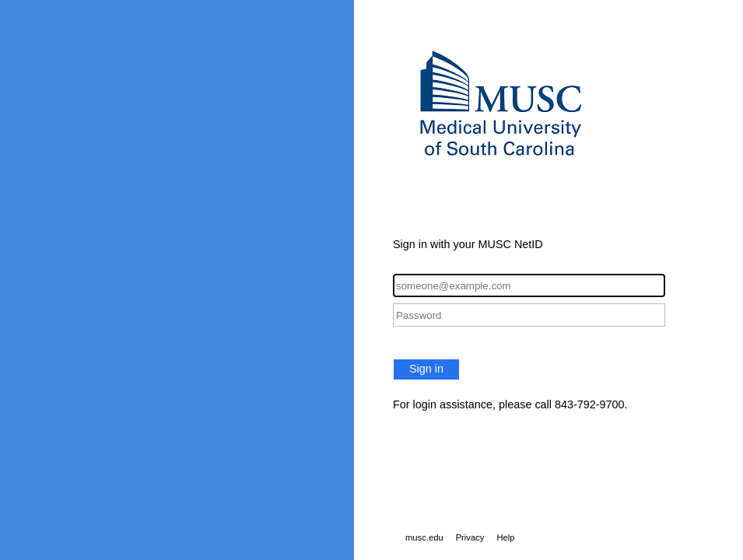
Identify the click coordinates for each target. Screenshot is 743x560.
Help (505, 537)
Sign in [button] (426, 369)
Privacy (470, 537)
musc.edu (424, 537)
